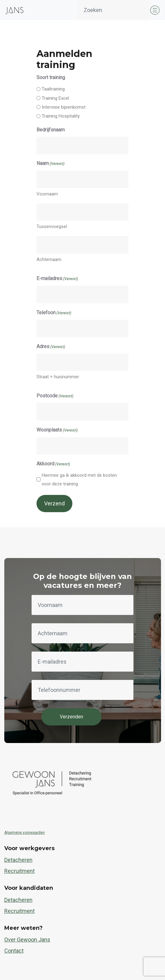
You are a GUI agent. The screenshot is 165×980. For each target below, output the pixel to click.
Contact (14, 951)
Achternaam (49, 259)
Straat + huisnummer (58, 377)
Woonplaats (57, 430)
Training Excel (55, 98)
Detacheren (18, 860)
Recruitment (19, 871)
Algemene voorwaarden (25, 833)
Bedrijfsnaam (51, 130)
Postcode (55, 396)
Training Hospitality (61, 116)
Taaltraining (53, 89)
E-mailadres (57, 279)
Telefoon (54, 313)
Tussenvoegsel (52, 227)
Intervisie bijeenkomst (64, 107)
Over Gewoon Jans (27, 940)
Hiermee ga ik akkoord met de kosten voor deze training (79, 480)
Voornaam (47, 194)
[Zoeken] (114, 10)
